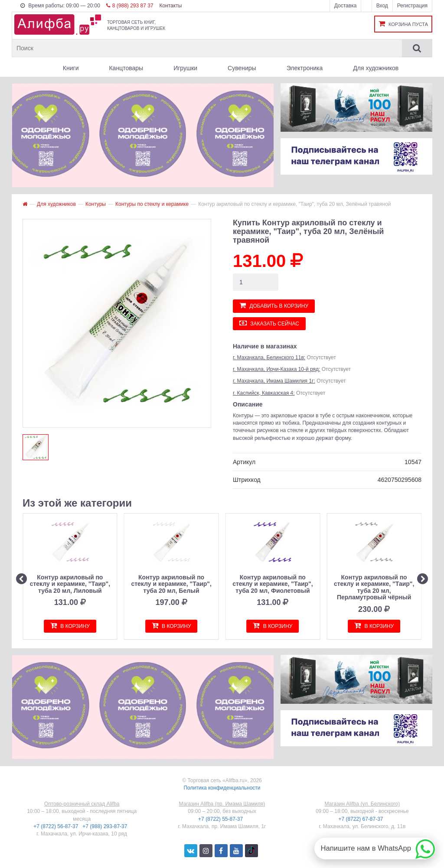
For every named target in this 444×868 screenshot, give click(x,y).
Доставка (346, 6)
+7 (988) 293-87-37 (105, 826)
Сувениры (242, 68)
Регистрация (412, 6)
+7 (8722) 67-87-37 (361, 819)
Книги (71, 68)
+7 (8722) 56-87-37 (56, 826)
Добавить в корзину (274, 305)
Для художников (376, 68)
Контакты (170, 6)
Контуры (96, 204)
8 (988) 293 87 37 (130, 6)
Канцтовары (126, 68)
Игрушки (185, 68)
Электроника (305, 68)
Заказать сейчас (269, 323)
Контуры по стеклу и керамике (152, 204)
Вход (382, 6)
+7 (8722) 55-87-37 (221, 819)
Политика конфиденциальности (222, 788)
